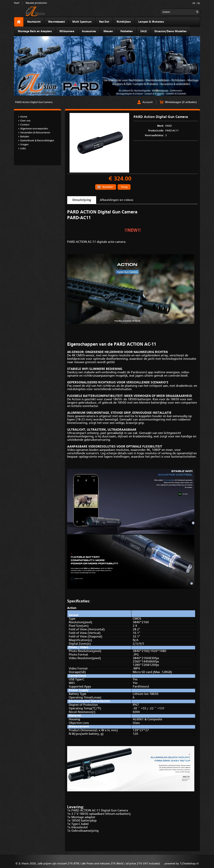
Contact (25, 125)
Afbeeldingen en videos (117, 200)
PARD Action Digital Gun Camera (34, 102)
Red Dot (104, 22)
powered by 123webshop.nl (182, 864)
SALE (144, 31)
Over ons (25, 121)
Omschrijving (82, 200)
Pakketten (127, 31)
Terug (124, 187)
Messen (108, 31)
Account (148, 102)
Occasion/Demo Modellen (170, 31)
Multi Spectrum (82, 22)
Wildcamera (67, 31)
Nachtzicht (34, 22)
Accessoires (89, 31)
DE (194, 3)
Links (23, 149)
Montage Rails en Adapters (35, 31)
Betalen (25, 137)
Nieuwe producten (36, 3)
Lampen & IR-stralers (151, 22)
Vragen (24, 145)
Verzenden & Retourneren (35, 133)
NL (199, 3)
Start (17, 3)
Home (24, 117)
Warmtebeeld (56, 22)
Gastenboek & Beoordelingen (37, 141)
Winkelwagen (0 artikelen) (181, 102)
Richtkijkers (124, 22)
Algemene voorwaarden (34, 129)
